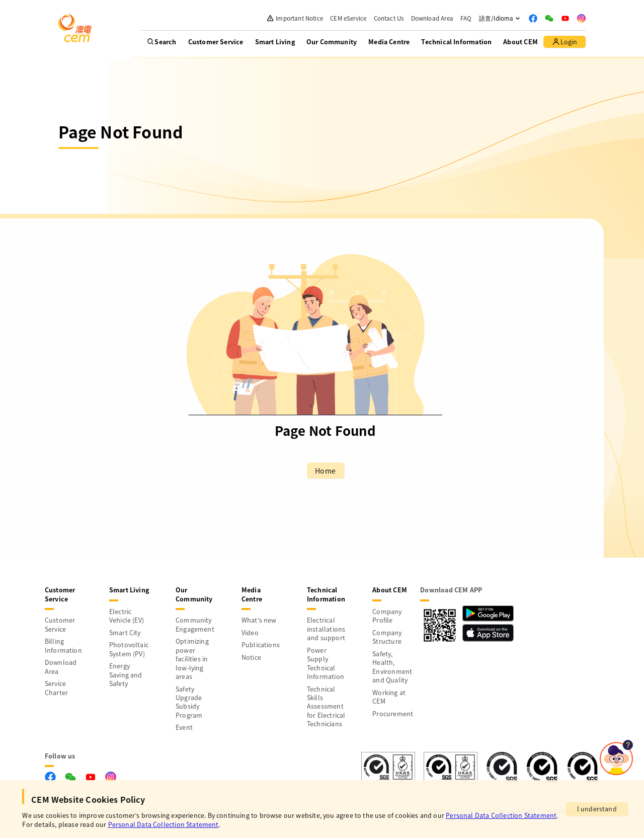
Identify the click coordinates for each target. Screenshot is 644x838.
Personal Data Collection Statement (501, 815)
